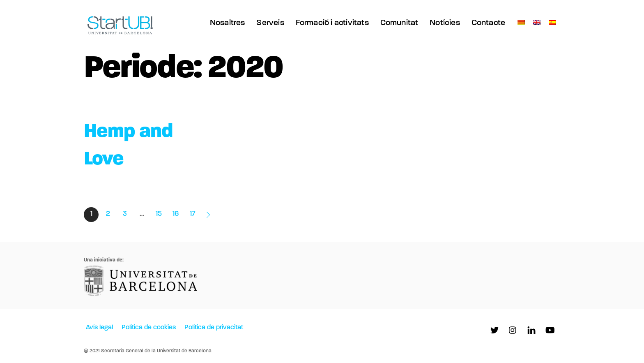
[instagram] (513, 331)
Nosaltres (228, 23)
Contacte (489, 23)
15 (159, 214)
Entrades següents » (209, 215)
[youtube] (550, 331)
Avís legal (99, 328)
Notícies (445, 23)
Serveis (270, 23)
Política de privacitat (214, 328)
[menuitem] (521, 23)
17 (192, 214)
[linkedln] (531, 331)
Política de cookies (149, 328)
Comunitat (399, 23)
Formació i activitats (332, 23)
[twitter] (494, 331)
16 (176, 214)
